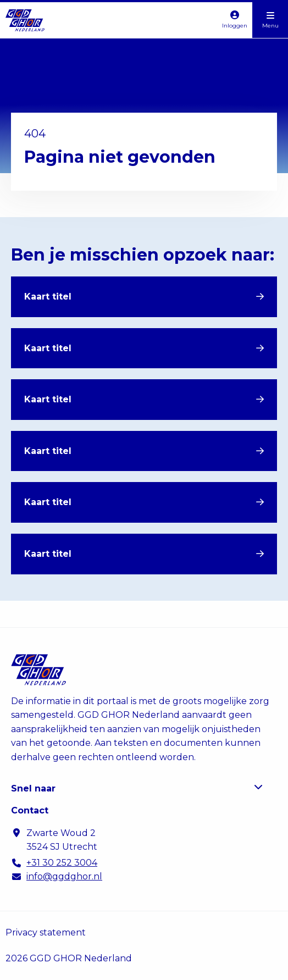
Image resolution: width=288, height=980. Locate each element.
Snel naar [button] (137, 788)
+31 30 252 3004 (62, 863)
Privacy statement (46, 932)
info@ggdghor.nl (64, 876)
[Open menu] (270, 20)
